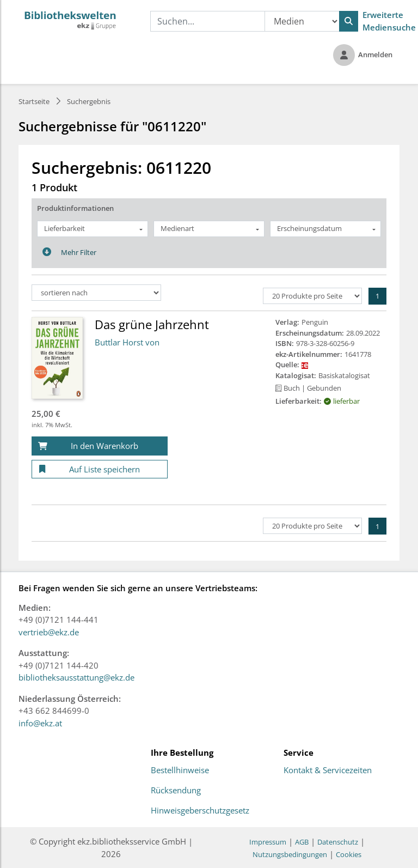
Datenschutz (338, 842)
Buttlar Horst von (127, 342)
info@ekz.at (40, 723)
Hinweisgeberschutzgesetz (200, 811)
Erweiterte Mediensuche (389, 21)
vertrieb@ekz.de (49, 632)
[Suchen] (349, 21)
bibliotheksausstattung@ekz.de (76, 677)
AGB (302, 842)
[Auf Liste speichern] (100, 469)
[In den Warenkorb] (100, 446)
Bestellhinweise (180, 770)
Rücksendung (176, 791)
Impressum (268, 842)
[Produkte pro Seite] (312, 296)
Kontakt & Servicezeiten (328, 770)
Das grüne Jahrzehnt (152, 324)
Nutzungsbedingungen (290, 854)
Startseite (34, 101)
